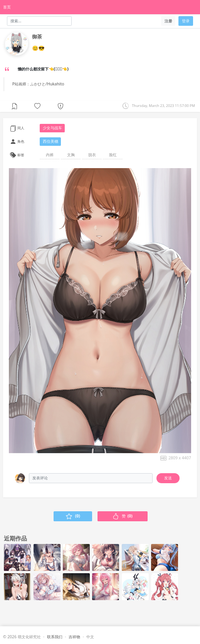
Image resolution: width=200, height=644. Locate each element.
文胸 (71, 155)
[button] (37, 106)
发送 (168, 478)
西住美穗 (50, 141)
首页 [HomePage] (7, 7)
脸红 (113, 155)
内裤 (50, 155)
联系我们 (55, 637)
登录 (186, 21)
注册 (168, 21)
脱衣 (92, 155)
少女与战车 (52, 128)
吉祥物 (74, 637)
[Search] (39, 21)
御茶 (37, 37)
